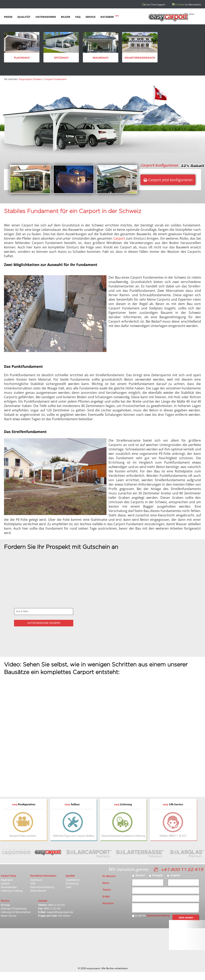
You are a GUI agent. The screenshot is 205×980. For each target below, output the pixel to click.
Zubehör (5, 884)
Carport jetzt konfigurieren (168, 180)
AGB (33, 884)
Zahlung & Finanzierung (14, 909)
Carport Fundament (55, 79)
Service (5, 901)
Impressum (36, 880)
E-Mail (106, 897)
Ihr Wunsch (109, 876)
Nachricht (108, 903)
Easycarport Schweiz (30, 79)
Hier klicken (64, 916)
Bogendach (7, 880)
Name (106, 883)
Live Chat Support (154, 4)
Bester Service (9, 916)
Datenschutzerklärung (42, 887)
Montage (6, 905)
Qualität (70, 876)
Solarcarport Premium (91, 852)
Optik (68, 887)
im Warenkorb (186, 4)
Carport (119, 238)
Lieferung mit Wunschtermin (16, 912)
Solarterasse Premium (142, 852)
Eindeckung (72, 884)
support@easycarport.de (60, 912)
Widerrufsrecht (38, 891)
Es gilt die (151, 916)
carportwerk (15, 852)
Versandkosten (9, 887)
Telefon (107, 890)
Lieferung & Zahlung (12, 891)
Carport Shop (9, 876)
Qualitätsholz (73, 880)
